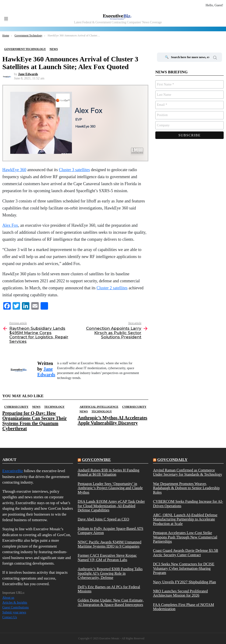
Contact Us (10, 617)
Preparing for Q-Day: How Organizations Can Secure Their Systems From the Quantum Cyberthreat (35, 421)
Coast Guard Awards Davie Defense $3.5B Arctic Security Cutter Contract (186, 553)
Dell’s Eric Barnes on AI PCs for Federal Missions (109, 589)
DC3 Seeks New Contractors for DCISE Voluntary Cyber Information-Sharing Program (184, 568)
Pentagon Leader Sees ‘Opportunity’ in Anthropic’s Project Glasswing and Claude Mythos (110, 488)
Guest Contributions (16, 607)
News (36, 407)
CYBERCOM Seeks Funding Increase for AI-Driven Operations (188, 504)
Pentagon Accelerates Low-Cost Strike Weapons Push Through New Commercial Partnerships (185, 537)
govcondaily (172, 460)
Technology (54, 407)
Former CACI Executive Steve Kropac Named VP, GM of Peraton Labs (107, 558)
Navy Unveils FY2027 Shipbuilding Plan (184, 582)
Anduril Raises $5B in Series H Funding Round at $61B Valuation (108, 472)
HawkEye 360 (14, 170)
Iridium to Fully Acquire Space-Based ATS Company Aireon (110, 531)
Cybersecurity (16, 407)
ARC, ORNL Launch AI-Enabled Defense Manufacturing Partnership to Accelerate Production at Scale (185, 519)
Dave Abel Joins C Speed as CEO (103, 519)
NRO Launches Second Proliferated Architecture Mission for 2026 (180, 593)
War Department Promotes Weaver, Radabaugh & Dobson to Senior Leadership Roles (186, 488)
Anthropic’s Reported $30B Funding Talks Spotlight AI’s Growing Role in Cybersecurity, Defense (110, 573)
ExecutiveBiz (13, 471)
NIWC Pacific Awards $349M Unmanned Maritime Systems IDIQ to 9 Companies (110, 544)
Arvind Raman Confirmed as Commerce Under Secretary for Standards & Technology (188, 472)
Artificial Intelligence (99, 407)
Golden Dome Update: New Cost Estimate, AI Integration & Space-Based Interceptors (111, 602)
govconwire (96, 460)
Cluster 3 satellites (74, 170)
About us (8, 598)
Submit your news (14, 612)
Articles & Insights (15, 603)
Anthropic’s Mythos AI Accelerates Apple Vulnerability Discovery (112, 420)
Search (215, 58)
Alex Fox (10, 225)
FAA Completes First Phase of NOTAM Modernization (184, 607)
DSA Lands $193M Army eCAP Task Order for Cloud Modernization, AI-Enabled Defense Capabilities (111, 506)
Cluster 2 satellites (112, 288)
